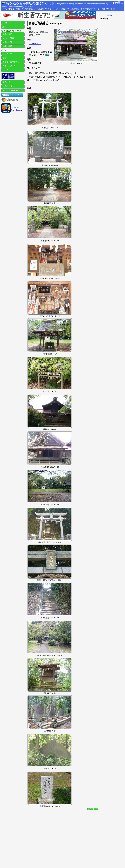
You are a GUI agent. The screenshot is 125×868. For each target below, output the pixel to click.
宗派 (4, 58)
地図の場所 (7, 34)
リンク (5, 70)
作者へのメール (9, 66)
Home (96, 809)
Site (91, 809)
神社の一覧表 (8, 38)
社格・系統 (7, 54)
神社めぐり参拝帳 (10, 90)
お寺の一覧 (7, 42)
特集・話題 (7, 46)
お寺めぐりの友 (9, 86)
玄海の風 (6, 82)
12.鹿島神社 (35, 44)
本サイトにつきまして (12, 62)
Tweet (110, 16)
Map (47, 55)
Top (88, 809)
